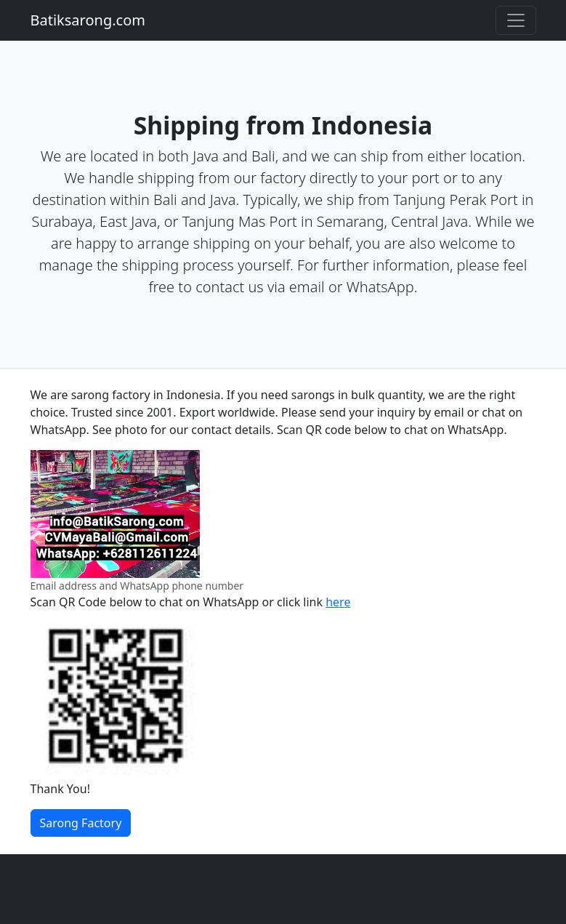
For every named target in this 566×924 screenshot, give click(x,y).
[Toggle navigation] (516, 20)
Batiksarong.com (88, 20)
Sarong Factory (81, 823)
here (338, 602)
